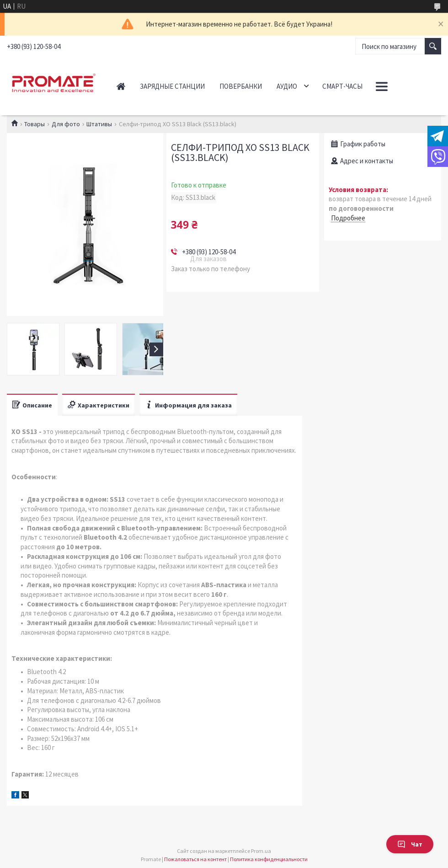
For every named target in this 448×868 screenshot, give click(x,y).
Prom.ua (261, 851)
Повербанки (241, 86)
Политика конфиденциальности (269, 859)
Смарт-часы (342, 86)
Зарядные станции (172, 86)
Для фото (66, 124)
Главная (121, 86)
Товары (35, 124)
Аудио (287, 86)
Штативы (99, 124)
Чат (410, 844)
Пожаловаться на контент (195, 859)
